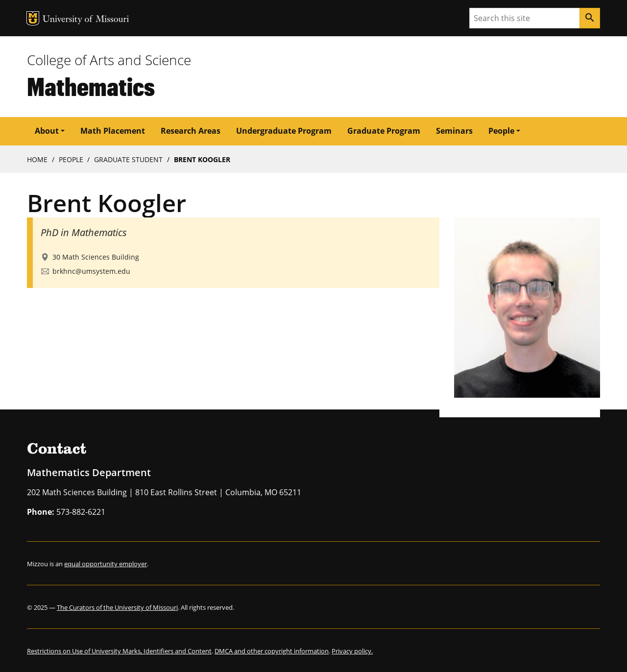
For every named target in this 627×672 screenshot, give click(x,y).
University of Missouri (86, 20)
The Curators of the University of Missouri (117, 607)
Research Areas (191, 131)
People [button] (501, 131)
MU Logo (33, 18)
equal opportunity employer (106, 564)
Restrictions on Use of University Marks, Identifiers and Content (119, 651)
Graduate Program (384, 131)
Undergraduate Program (284, 131)
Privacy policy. (352, 651)
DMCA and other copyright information (272, 651)
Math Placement (113, 131)
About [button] (47, 131)
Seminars (454, 131)
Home (37, 159)
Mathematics (91, 86)
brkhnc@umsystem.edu (91, 271)
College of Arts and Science (109, 60)
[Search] (590, 18)
